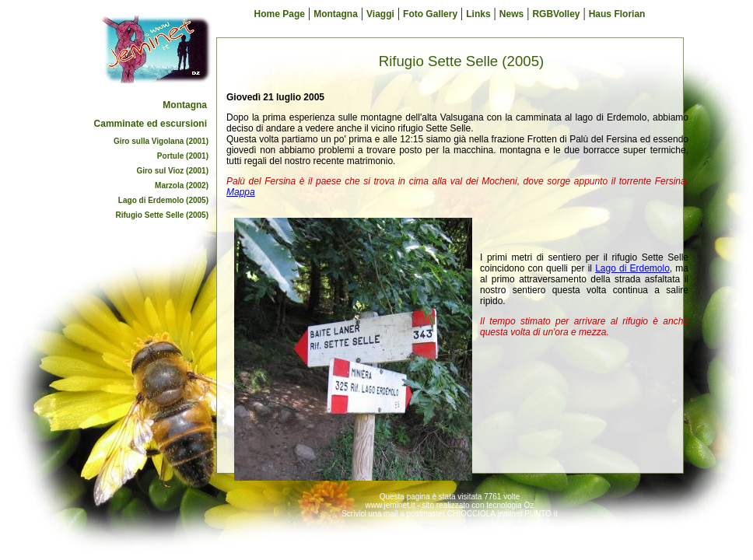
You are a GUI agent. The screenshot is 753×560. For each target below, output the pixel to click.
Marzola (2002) (182, 185)
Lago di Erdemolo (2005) (163, 200)
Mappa (241, 192)
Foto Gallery (430, 14)
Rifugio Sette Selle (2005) (162, 215)
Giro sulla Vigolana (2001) (161, 141)
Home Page (280, 14)
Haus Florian (617, 14)
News (511, 14)
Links (478, 14)
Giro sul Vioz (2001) (172, 171)
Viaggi (380, 14)
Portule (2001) (183, 156)
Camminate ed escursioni (151, 124)
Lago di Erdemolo (632, 268)
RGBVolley (556, 14)
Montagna (185, 105)
